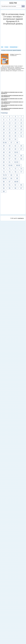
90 (4, 185)
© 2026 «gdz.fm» (14, 218)
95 (10, 188)
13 (10, 123)
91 (10, 185)
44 (4, 149)
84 (11, 178)
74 (4, 172)
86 (4, 182)
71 (10, 169)
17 (10, 126)
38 (17, 143)
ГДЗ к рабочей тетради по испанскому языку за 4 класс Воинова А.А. (12, 109)
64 (4, 165)
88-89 (16, 182)
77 (21, 172)
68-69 (18, 165)
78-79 (5, 175)
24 (4, 133)
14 (15, 123)
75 (10, 172)
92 (15, 185)
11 (21, 120)
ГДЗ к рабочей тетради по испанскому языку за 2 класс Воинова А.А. (12, 96)
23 (21, 130)
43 (21, 146)
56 (4, 159)
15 (21, 123)
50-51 (16, 152)
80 (11, 175)
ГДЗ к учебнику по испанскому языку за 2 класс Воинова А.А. (12, 93)
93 (21, 185)
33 (10, 139)
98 (4, 191)
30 (15, 136)
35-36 (5, 143)
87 (10, 182)
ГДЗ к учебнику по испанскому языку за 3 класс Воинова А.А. (12, 99)
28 (4, 136)
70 (4, 169)
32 (4, 139)
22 (15, 130)
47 (21, 149)
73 (21, 169)
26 (15, 133)
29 (10, 136)
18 (15, 126)
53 (10, 156)
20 (4, 130)
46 (15, 149)
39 (4, 146)
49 (10, 152)
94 (4, 188)
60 (4, 162)
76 (15, 172)
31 (21, 136)
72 (15, 169)
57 (10, 159)
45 (10, 149)
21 (10, 130)
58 (15, 159)
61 (10, 162)
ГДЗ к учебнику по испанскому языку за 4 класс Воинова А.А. (12, 106)
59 (21, 159)
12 (4, 123)
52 (4, 156)
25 (10, 133)
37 (11, 143)
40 (10, 146)
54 (15, 156)
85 (17, 178)
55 (21, 156)
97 (21, 188)
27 (21, 133)
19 (21, 126)
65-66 (10, 165)
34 (15, 139)
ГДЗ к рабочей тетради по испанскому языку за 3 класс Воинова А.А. (12, 102)
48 (4, 152)
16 (4, 126)
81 (17, 175)
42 (15, 146)
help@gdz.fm (21, 218)
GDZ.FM (13, 3)
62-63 (16, 162)
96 (15, 188)
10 (15, 120)
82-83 (5, 178)
